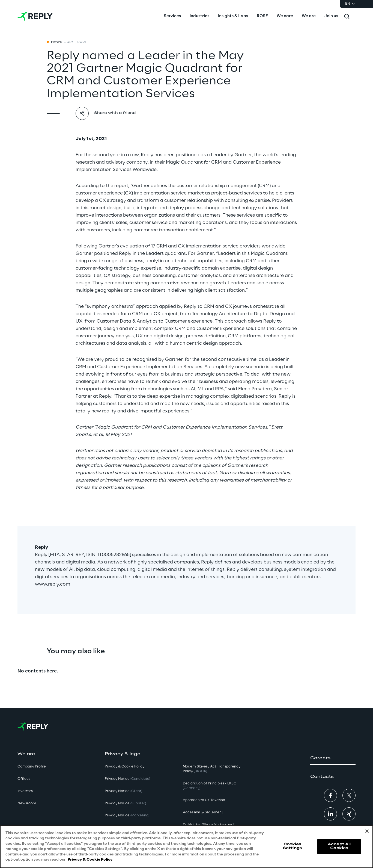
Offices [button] (24, 779)
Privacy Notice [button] (127, 779)
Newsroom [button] (27, 803)
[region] (186, 847)
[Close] (367, 831)
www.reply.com (53, 584)
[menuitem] (172, 16)
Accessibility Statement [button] (203, 812)
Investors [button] (25, 791)
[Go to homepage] (35, 16)
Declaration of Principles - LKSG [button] (210, 786)
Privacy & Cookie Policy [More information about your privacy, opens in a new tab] (90, 860)
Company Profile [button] (32, 767)
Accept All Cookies (339, 846)
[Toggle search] (347, 16)
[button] (333, 758)
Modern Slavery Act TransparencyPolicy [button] (212, 769)
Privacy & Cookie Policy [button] (125, 767)
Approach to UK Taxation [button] (204, 800)
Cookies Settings (292, 846)
